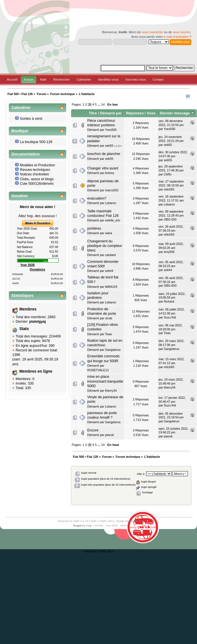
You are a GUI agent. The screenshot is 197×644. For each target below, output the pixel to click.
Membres (28, 309)
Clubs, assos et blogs (37, 179)
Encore (93, 430)
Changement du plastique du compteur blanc (105, 246)
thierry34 (111, 391)
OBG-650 (170, 219)
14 (103, 104)
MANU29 (111, 287)
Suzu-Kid (170, 317)
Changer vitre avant (103, 168)
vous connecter (152, 32)
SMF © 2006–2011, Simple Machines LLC (117, 521)
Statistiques (22, 296)
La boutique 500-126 (36, 142)
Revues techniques (35, 170)
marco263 (112, 190)
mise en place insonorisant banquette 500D (105, 381)
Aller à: (141, 474)
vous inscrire (182, 32)
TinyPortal (90, 551)
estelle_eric (113, 220)
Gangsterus (113, 350)
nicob (108, 318)
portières (94, 228)
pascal (109, 435)
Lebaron (110, 203)
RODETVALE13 (98, 370)
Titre (93, 113)
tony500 (169, 252)
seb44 (109, 271)
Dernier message (177, 113)
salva (108, 233)
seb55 (109, 146)
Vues (151, 113)
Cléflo (168, 174)
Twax (108, 334)
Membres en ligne (36, 371)
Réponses (135, 113)
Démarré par (111, 113)
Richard (169, 301)
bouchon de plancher (104, 154)
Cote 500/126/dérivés (37, 184)
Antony (110, 173)
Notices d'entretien (35, 174)
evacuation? (97, 198)
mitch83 (169, 189)
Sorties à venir (31, 119)
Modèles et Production (38, 165)
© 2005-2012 (105, 551)
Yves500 (111, 130)
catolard (110, 255)
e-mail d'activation (176, 37)
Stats (24, 329)
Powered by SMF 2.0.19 (73, 521)
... (99, 104)
